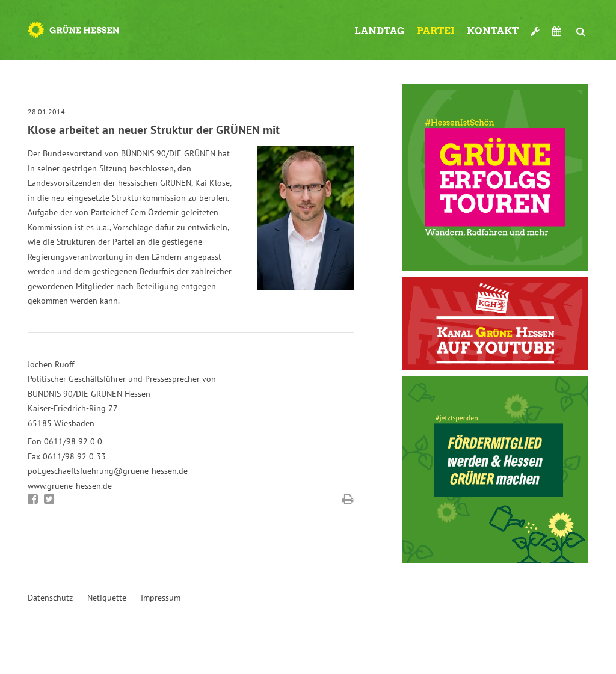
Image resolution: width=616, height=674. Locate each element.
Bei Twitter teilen (49, 499)
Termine (558, 31)
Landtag (380, 31)
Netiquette (107, 598)
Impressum (161, 598)
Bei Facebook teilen (33, 499)
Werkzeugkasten (535, 26)
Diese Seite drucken (348, 499)
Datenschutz (50, 598)
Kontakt (493, 31)
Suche (581, 26)
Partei (436, 31)
